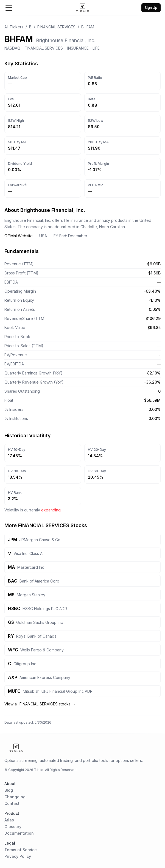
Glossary (13, 827)
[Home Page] (82, 8)
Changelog (15, 797)
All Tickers (14, 27)
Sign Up (151, 8)
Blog (9, 790)
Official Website (19, 236)
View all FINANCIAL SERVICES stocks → (40, 704)
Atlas (9, 820)
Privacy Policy (18, 856)
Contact (12, 803)
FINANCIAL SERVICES (56, 27)
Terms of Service (21, 850)
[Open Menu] (9, 8)
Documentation (19, 833)
